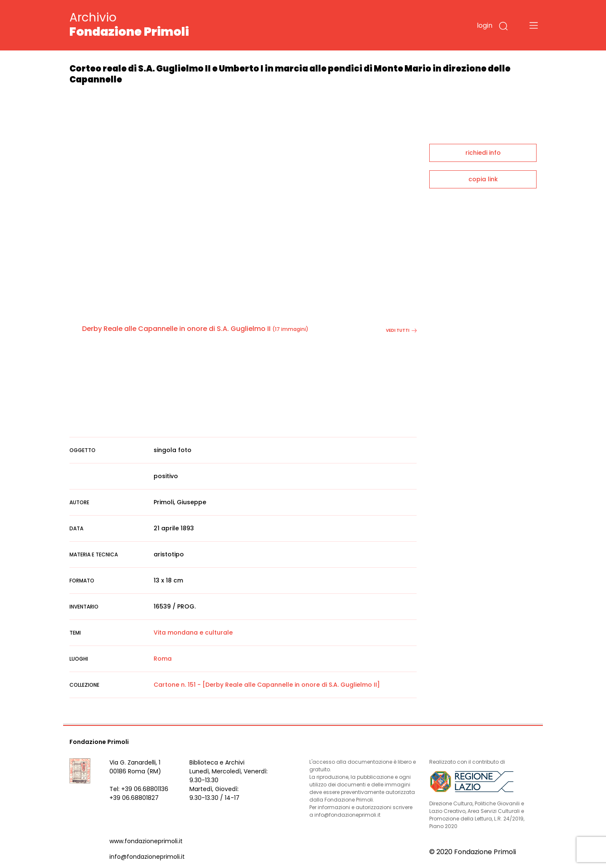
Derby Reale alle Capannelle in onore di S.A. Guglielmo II (176, 329)
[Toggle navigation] (534, 25)
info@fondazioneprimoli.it (147, 857)
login (485, 25)
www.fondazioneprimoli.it (146, 841)
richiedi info (483, 153)
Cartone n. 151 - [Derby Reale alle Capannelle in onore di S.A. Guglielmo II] (267, 685)
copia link (483, 179)
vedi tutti (401, 330)
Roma (163, 659)
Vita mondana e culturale (193, 632)
